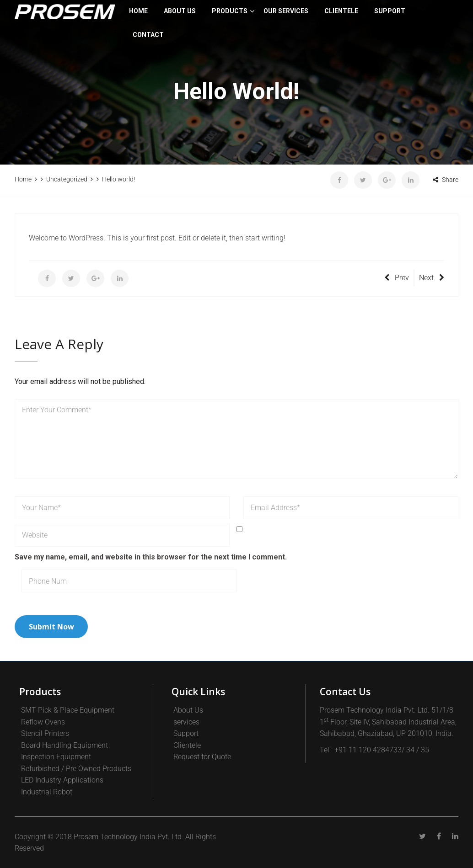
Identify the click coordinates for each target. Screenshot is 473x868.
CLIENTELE (341, 11)
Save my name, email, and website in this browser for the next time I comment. (151, 557)
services (186, 722)
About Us (180, 11)
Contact (148, 35)
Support (186, 733)
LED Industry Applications (62, 780)
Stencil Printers (45, 733)
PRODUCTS (230, 11)
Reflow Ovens (43, 722)
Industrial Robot (47, 792)
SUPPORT (390, 11)
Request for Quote (202, 757)
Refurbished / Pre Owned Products (76, 769)
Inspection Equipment (56, 757)
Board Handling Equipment (64, 745)
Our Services (286, 11)
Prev (397, 278)
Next (432, 278)
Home (138, 11)
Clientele (187, 745)
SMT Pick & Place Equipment (68, 710)
